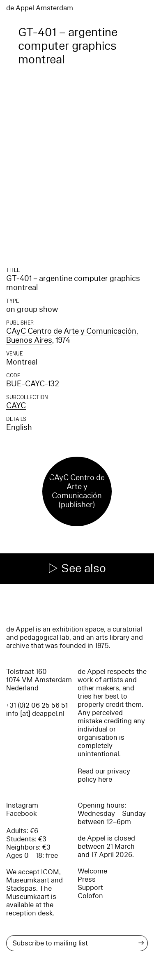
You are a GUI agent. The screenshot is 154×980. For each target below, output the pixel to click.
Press (87, 879)
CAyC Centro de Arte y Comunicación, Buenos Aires (72, 336)
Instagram (22, 805)
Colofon (90, 896)
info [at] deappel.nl (35, 714)
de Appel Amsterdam (40, 8)
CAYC (16, 406)
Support (90, 888)
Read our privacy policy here (104, 775)
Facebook (22, 814)
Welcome (92, 871)
